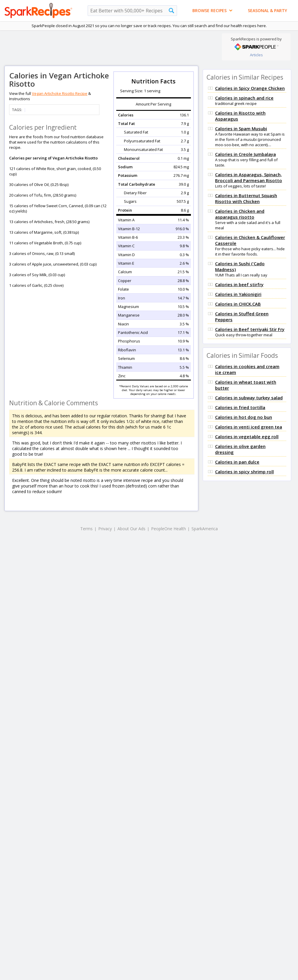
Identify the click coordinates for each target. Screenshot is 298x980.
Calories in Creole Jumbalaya (245, 154)
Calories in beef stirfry (239, 284)
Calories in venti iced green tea (249, 427)
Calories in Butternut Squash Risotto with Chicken (246, 198)
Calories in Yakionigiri (238, 294)
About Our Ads (131, 529)
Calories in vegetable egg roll (247, 437)
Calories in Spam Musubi (241, 129)
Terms (86, 529)
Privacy (105, 529)
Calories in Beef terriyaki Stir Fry (250, 329)
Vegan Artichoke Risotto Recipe (60, 93)
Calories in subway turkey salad (249, 398)
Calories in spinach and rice (244, 98)
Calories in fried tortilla (240, 407)
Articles (256, 55)
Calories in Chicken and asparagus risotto (240, 214)
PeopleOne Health (168, 529)
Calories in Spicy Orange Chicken (250, 88)
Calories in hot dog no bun (244, 417)
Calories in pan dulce (237, 462)
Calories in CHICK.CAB (238, 304)
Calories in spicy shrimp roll (244, 472)
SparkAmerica (205, 529)
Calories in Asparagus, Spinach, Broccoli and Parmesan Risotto (249, 177)
